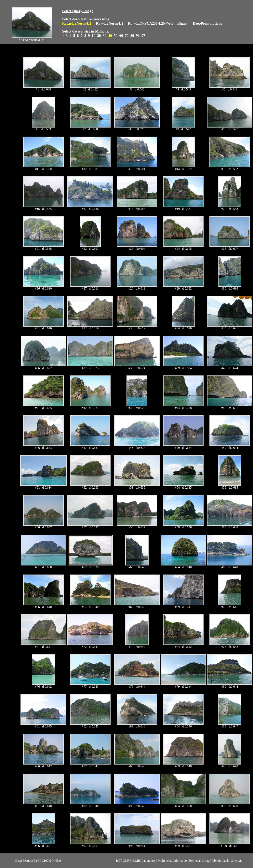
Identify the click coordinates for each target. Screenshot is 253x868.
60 (121, 36)
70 (127, 36)
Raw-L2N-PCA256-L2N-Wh (150, 23)
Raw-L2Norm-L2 (109, 23)
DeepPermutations (207, 23)
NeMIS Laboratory (143, 861)
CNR (126, 861)
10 (93, 36)
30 (105, 36)
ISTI (119, 861)
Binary (183, 23)
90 (138, 36)
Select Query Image (78, 11)
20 (99, 36)
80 (132, 36)
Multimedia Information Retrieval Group (184, 861)
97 (143, 36)
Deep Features (24, 861)
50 (116, 36)
